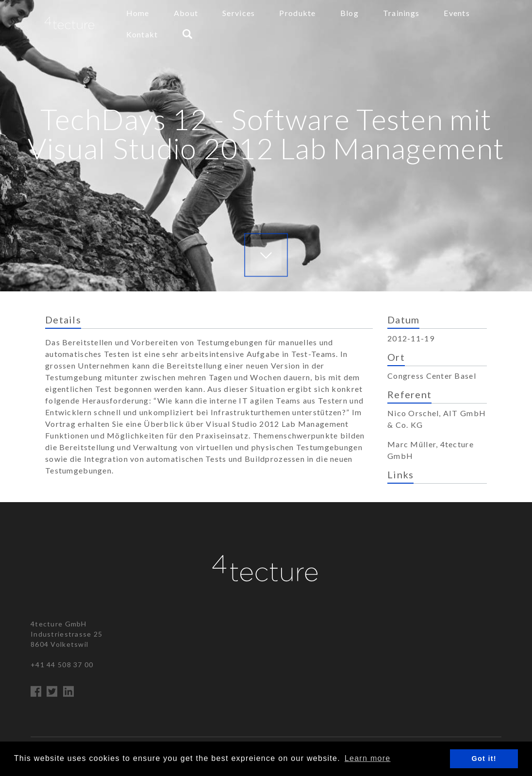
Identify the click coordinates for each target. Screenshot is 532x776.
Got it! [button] (484, 759)
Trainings (401, 13)
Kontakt (142, 34)
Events (457, 13)
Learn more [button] (368, 758)
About (186, 13)
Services (239, 13)
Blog (349, 13)
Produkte (297, 13)
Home (138, 13)
